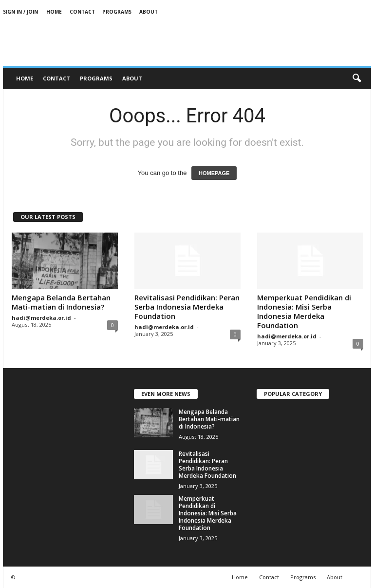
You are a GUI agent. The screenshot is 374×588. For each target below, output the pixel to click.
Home (54, 12)
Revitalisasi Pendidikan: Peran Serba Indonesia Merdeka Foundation (187, 307)
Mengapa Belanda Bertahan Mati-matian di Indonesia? (61, 302)
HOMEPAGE (214, 173)
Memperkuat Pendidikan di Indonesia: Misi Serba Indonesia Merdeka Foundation (304, 311)
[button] (356, 78)
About (149, 12)
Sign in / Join (20, 12)
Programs (117, 12)
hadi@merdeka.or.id (41, 318)
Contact (82, 12)
